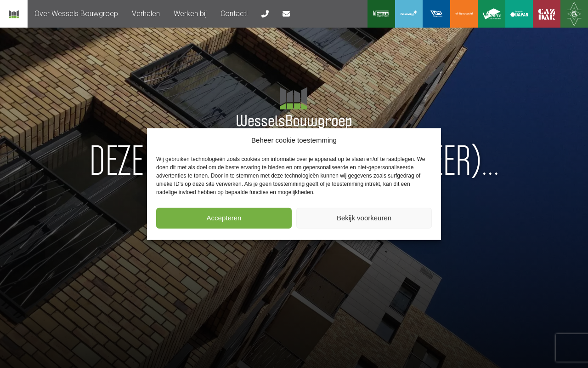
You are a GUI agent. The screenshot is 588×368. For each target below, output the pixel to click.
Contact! (234, 14)
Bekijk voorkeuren (364, 218)
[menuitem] (76, 14)
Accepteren (224, 218)
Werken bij (190, 14)
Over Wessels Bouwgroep (76, 14)
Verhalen (146, 14)
